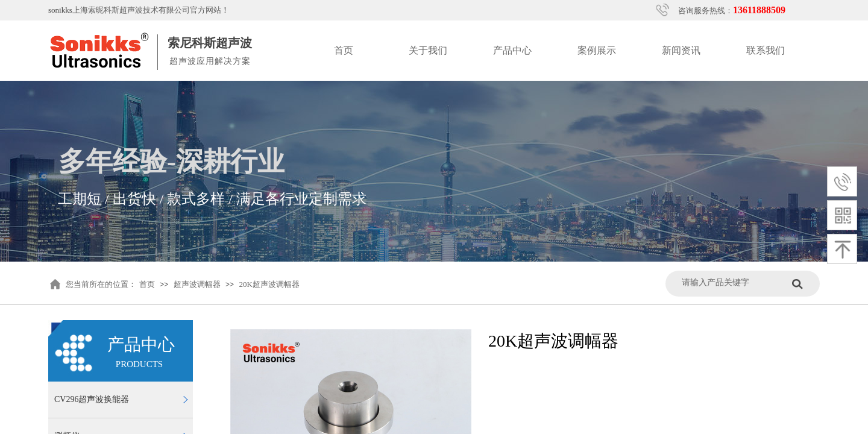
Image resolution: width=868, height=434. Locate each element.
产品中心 (512, 50)
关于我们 (428, 50)
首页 (344, 50)
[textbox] (734, 282)
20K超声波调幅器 (269, 284)
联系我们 (766, 50)
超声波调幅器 (197, 284)
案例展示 (597, 50)
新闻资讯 (681, 50)
